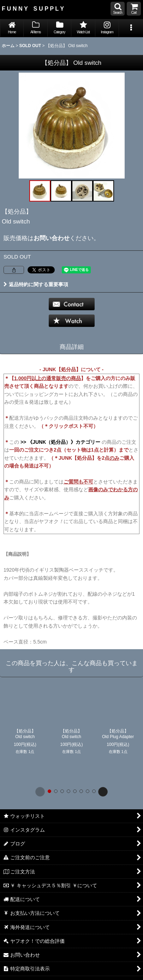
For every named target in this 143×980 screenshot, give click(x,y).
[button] (118, 9)
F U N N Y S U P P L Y (33, 9)
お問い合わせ (52, 238)
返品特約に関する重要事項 (36, 284)
